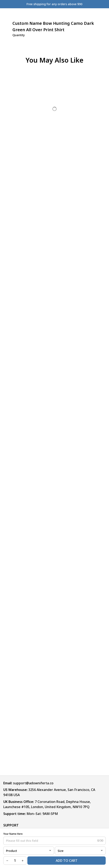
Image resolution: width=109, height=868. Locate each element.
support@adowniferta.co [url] (33, 783)
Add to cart (67, 861)
